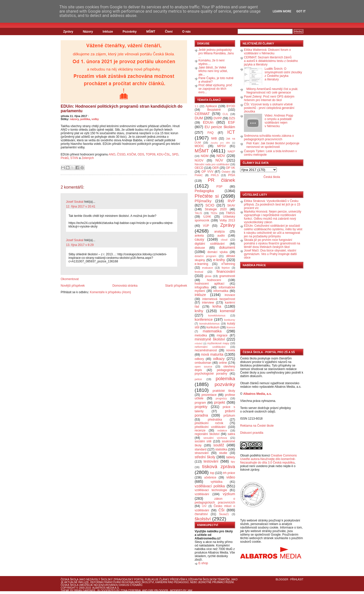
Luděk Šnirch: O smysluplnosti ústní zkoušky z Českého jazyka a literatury (283, 74)
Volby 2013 (227, 220)
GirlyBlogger (158, 591)
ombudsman (203, 363)
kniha (217, 306)
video (231, 477)
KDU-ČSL (164, 154)
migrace (222, 335)
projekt (220, 402)
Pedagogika (204, 191)
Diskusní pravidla (252, 433)
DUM (199, 118)
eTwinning (228, 264)
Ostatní (226, 172)
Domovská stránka (125, 286)
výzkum (229, 494)
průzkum (229, 416)
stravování (202, 453)
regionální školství (207, 434)
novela (231, 350)
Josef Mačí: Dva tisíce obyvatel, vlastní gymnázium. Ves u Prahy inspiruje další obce (270, 254)
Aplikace (211, 106)
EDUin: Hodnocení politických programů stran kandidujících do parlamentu (122, 109)
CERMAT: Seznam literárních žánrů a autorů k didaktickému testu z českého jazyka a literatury (271, 61)
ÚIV (204, 506)
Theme (65, 591)
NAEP (231, 151)
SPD (175, 154)
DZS (232, 118)
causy (199, 239)
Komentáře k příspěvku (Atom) (110, 292)
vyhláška (217, 482)
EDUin (208, 122)
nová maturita (212, 354)
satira (231, 434)
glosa (208, 276)
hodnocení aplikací (210, 284)
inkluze (200, 295)
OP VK (230, 168)
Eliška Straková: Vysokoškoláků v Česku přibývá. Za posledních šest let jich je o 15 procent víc (272, 204)
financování (226, 271)
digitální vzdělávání (210, 244)
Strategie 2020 (216, 209)
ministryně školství (210, 339)
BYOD (231, 106)
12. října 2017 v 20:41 (81, 207)
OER (215, 168)
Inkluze (108, 32)
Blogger (282, 579)
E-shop (203, 563)
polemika (225, 379)
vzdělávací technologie (211, 490)
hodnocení (214, 280)
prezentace (209, 395)
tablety (231, 457)
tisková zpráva (219, 466)
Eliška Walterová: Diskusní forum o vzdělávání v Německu (267, 52)
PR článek (221, 180)
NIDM (205, 156)
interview (208, 303)
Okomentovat (70, 279)
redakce (222, 430)
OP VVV (207, 172)
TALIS (198, 213)
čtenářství (201, 514)
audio (221, 236)
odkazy (219, 359)
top (212, 473)
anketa (199, 236)
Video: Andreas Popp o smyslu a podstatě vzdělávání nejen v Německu (279, 121)
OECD (199, 168)
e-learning (201, 264)
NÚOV (199, 161)
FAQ (211, 133)
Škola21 (224, 514)
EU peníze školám (220, 127)
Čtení (169, 32)
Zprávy (68, 32)
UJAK (207, 217)
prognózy (221, 398)
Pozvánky (130, 32)
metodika (201, 335)
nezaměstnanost (206, 350)
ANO (112, 154)
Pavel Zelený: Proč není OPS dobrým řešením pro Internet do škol (269, 98)
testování (211, 461)
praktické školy (224, 391)
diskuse (200, 248)
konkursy (230, 320)
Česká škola (272, 177)
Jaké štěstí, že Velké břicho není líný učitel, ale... (213, 71)
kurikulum (213, 327)
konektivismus (217, 315)
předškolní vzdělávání (210, 427)
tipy (233, 462)
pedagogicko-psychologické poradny (215, 372)
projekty (201, 407)
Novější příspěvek (73, 286)
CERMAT (202, 114)
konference (204, 319)
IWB (214, 139)
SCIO (210, 205)
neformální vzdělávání (210, 347)
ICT (231, 132)
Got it (301, 11)
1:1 (197, 106)
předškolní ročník (209, 423)
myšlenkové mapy (218, 343)
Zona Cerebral (131, 591)
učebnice (210, 477)
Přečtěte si (207, 196)
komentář (227, 311)
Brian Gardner (85, 591)
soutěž (219, 445)
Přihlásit (297, 579)
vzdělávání (202, 494)
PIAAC (199, 175)
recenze (200, 430)
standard (201, 449)
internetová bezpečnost (219, 299)
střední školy (205, 457)
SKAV (231, 205)
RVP (231, 201)
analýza (219, 232)
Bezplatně (214, 110)
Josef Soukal (75, 202)
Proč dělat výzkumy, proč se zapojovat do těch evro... (215, 89)
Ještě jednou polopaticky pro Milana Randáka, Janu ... (216, 53)
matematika (212, 331)
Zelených (88, 158)
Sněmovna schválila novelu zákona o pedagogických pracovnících (269, 138)
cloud (224, 240)
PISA (232, 175)
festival (199, 272)
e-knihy (219, 260)
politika (85, 119)
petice (198, 379)
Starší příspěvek (176, 286)
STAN (74, 158)
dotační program (206, 256)
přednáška (215, 420)
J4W (190, 591)
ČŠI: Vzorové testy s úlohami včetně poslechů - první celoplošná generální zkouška (269, 108)
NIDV (221, 156)
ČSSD (121, 154)
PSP (219, 187)
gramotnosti (227, 276)
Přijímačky (203, 201)
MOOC (199, 146)
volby (95, 119)
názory (74, 119)
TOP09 (151, 154)
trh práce (229, 473)
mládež (199, 343)
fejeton (226, 268)
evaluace (207, 268)
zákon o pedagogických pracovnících (215, 501)
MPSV (221, 146)
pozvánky (225, 384)
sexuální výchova (215, 438)
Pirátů (65, 158)
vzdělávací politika (210, 486)
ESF (232, 122)
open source (203, 367)
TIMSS (230, 213)
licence (231, 327)
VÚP (206, 226)
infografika (202, 287)
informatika (221, 291)
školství (203, 519)
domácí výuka (218, 252)
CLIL (225, 114)
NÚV (219, 160)
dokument (227, 247)
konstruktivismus (210, 324)
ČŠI (221, 510)
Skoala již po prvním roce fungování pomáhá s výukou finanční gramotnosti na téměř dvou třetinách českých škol (272, 243)
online (223, 363)
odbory (199, 359)
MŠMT (151, 32)
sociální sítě (203, 441)
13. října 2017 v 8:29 (80, 245)
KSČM (132, 154)
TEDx (214, 213)
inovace (230, 295)
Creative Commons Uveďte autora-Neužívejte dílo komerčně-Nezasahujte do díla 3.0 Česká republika (268, 459)
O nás (186, 32)
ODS (141, 154)
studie (223, 453)
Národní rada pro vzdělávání (212, 164)
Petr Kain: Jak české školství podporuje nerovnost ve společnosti (273, 145)
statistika (221, 449)
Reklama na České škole (257, 426)
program (200, 403)
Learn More (282, 11)
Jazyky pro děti (220, 143)
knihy (199, 311)
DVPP (218, 118)
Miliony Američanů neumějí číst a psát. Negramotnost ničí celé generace (272, 91)
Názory (88, 32)
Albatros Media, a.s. (257, 394)
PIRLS (215, 175)
